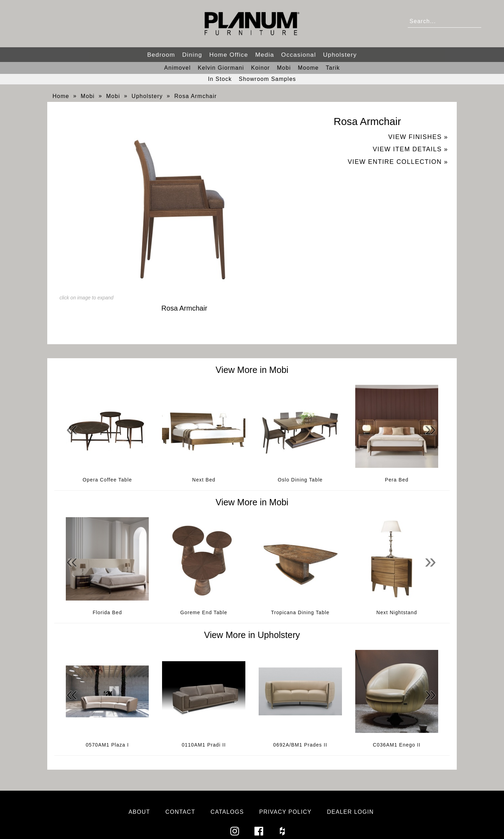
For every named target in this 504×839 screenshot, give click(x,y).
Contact (180, 812)
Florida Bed (107, 612)
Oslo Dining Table (300, 480)
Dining (192, 55)
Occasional (299, 55)
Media (265, 55)
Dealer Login (350, 812)
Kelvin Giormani (221, 68)
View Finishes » (418, 137)
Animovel (177, 68)
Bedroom (161, 55)
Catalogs (227, 812)
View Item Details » (410, 149)
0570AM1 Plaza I (107, 745)
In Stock (220, 79)
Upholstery (340, 55)
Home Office (229, 55)
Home (61, 96)
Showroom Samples (267, 79)
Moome (308, 68)
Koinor (260, 68)
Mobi (284, 68)
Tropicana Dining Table (300, 612)
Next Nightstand (397, 612)
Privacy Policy (285, 812)
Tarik (333, 68)
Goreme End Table (204, 612)
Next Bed (204, 480)
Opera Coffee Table (107, 480)
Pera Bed (397, 480)
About (139, 812)
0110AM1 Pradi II (204, 745)
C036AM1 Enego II (397, 745)
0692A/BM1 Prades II (300, 745)
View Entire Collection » (398, 162)
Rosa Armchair (196, 96)
